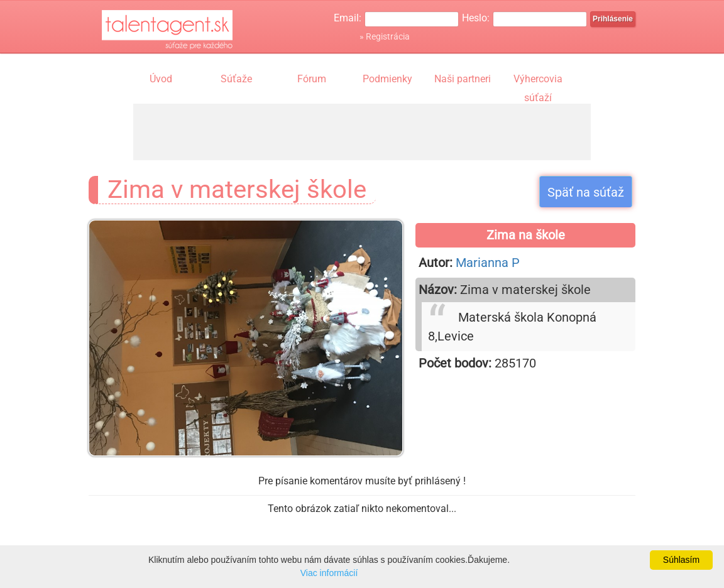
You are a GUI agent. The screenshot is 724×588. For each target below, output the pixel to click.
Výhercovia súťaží (538, 80)
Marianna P (488, 263)
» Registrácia (385, 36)
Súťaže (236, 79)
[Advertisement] (362, 132)
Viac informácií (329, 573)
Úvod (161, 79)
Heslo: (476, 18)
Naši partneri (463, 79)
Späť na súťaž (586, 192)
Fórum (312, 79)
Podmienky (387, 79)
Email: (348, 18)
